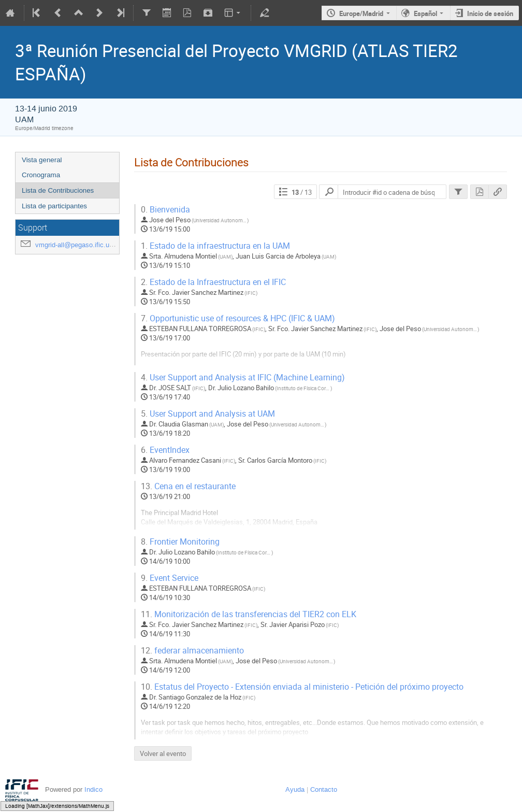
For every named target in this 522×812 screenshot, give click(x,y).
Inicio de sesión (490, 13)
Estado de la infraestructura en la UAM (215, 246)
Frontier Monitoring (180, 542)
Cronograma (41, 175)
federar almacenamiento (192, 651)
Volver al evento (163, 753)
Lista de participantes (54, 206)
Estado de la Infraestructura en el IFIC (213, 282)
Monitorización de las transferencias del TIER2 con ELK (249, 614)
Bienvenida (165, 210)
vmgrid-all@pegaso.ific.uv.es (78, 245)
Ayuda (295, 789)
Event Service (170, 578)
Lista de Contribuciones (58, 190)
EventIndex (165, 450)
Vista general (42, 160)
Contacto (324, 789)
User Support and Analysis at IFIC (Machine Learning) (243, 377)
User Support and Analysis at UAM (208, 414)
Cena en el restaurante (188, 486)
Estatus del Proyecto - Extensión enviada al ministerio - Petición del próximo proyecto (302, 687)
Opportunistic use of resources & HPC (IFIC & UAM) (238, 318)
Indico (93, 789)
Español (425, 13)
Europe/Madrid (361, 13)
